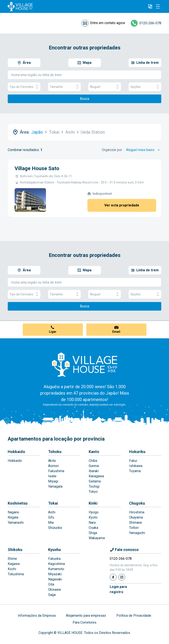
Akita (52, 461)
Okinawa (54, 590)
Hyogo (94, 512)
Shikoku (15, 550)
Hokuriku (137, 452)
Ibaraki (94, 471)
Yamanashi (16, 523)
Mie (51, 523)
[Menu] (158, 6)
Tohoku (55, 452)
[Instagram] (122, 577)
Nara (92, 523)
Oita (51, 584)
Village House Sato (37, 168)
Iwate (52, 476)
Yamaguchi (137, 533)
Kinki (93, 503)
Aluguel (105, 87)
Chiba (93, 461)
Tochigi (94, 486)
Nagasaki (55, 579)
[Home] (85, 364)
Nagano (13, 512)
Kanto (94, 452)
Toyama (135, 471)
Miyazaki (55, 574)
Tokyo (93, 492)
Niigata (13, 517)
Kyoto (93, 517)
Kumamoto (56, 569)
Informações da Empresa (37, 616)
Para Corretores (84, 622)
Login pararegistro (118, 589)
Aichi (52, 512)
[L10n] (150, 6)
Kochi (12, 569)
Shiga (93, 533)
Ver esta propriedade (122, 205)
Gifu (51, 517)
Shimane (136, 523)
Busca (84, 99)
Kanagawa (96, 476)
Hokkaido (16, 452)
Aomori (53, 466)
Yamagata (55, 486)
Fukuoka (54, 559)
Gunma (94, 466)
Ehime (12, 559)
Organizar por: (112, 150)
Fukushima (56, 471)
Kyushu (54, 550)
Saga (52, 595)
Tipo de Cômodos (24, 87)
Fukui (133, 461)
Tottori (134, 528)
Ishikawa (136, 466)
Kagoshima (56, 564)
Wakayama (97, 538)
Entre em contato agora (107, 23)
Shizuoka (55, 528)
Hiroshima (137, 512)
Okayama (136, 517)
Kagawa (14, 564)
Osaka (93, 528)
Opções (145, 87)
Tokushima (16, 574)
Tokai (53, 503)
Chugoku (137, 503)
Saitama (95, 481)
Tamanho (64, 87)
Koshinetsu (18, 503)
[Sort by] (144, 150)
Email (116, 332)
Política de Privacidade (134, 616)
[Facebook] (113, 577)
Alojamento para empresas (86, 616)
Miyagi (53, 481)
